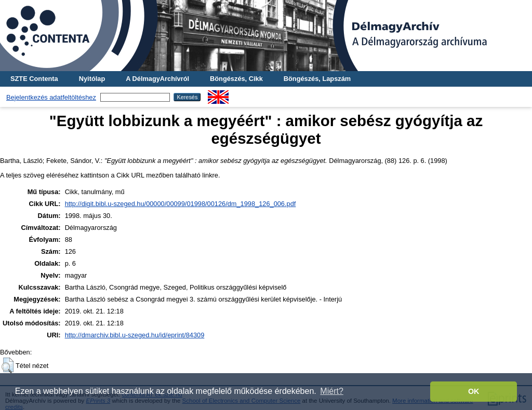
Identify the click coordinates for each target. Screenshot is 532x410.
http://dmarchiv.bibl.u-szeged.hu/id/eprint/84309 (135, 335)
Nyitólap (92, 79)
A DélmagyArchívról (157, 79)
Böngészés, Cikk (236, 79)
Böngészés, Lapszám (317, 79)
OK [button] (474, 391)
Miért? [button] (331, 391)
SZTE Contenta (34, 79)
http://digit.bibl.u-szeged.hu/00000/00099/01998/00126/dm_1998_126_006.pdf (181, 204)
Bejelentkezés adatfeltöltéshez (51, 97)
